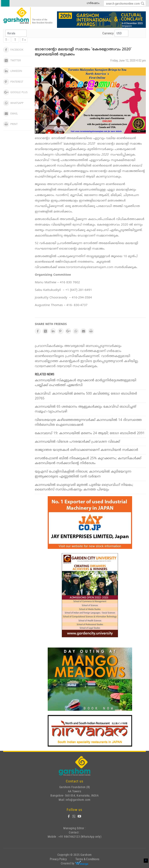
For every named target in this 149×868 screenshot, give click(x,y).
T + (24, 40)
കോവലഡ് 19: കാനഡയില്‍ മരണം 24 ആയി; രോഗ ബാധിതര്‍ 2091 (90, 433)
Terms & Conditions (87, 859)
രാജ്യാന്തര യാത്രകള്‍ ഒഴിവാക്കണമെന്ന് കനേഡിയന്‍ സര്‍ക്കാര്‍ (86, 450)
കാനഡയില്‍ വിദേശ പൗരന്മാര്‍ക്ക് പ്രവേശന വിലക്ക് (77, 442)
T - (7, 40)
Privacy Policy (58, 859)
